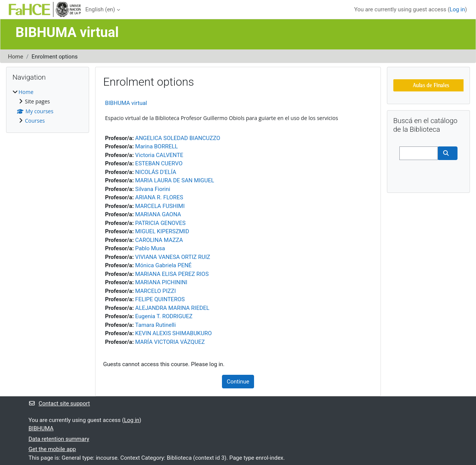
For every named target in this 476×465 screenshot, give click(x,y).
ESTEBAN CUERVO (159, 163)
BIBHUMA (41, 428)
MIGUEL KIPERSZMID (162, 231)
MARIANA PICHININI (161, 282)
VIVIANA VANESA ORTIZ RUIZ (173, 257)
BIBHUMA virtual (126, 103)
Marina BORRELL (156, 146)
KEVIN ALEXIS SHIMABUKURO (173, 333)
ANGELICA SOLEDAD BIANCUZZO (178, 138)
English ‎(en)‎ (100, 9)
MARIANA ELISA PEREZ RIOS (172, 274)
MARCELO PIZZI (156, 291)
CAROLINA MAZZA (159, 240)
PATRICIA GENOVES (160, 223)
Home (15, 57)
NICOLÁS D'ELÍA (156, 172)
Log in (457, 9)
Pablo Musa (150, 248)
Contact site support (59, 403)
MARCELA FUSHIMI (160, 206)
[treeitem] (48, 107)
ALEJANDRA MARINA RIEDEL (172, 308)
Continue (238, 382)
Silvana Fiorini (153, 189)
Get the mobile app (52, 449)
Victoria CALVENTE (159, 155)
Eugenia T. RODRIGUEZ (164, 316)
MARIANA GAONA (158, 214)
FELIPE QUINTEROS (160, 299)
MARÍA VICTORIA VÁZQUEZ (170, 342)
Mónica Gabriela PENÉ (163, 265)
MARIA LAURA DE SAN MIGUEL (175, 180)
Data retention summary (59, 439)
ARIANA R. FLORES (159, 197)
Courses (35, 121)
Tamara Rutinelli (156, 325)
